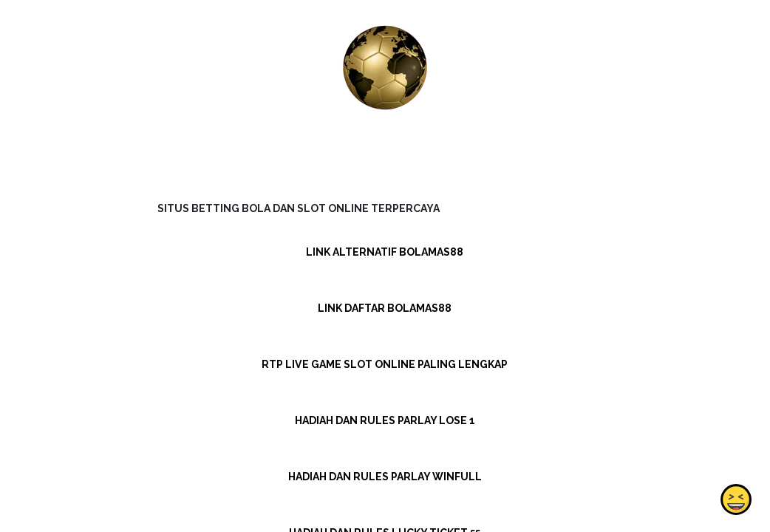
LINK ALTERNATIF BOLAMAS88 (385, 252)
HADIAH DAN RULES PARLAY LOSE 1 (385, 420)
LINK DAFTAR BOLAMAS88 (385, 308)
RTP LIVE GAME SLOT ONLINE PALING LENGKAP (385, 364)
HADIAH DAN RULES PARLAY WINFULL (385, 477)
